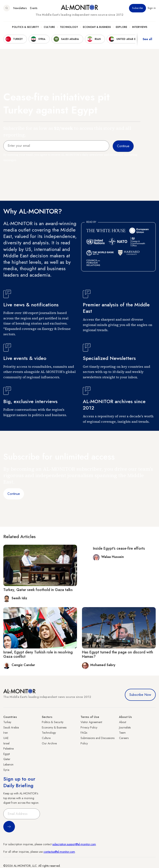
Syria (6, 770)
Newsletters (20, 8)
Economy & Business (97, 27)
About (123, 722)
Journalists (125, 727)
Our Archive (49, 743)
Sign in (152, 8)
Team (122, 733)
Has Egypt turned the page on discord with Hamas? (117, 654)
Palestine (8, 749)
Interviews (140, 27)
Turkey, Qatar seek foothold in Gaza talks (38, 590)
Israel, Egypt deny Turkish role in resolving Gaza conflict (38, 654)
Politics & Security (25, 27)
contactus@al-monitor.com (59, 852)
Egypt (7, 754)
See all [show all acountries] (147, 39)
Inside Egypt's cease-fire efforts (119, 548)
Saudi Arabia (11, 727)
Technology (69, 27)
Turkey (7, 722)
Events (34, 8)
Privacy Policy (89, 727)
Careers (124, 738)
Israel (6, 743)
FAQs (84, 733)
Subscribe (137, 8)
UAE (6, 738)
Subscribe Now (140, 695)
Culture (49, 27)
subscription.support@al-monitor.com (74, 844)
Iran (6, 733)
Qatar (7, 759)
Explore (121, 27)
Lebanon (8, 764)
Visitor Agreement (91, 722)
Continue (14, 494)
